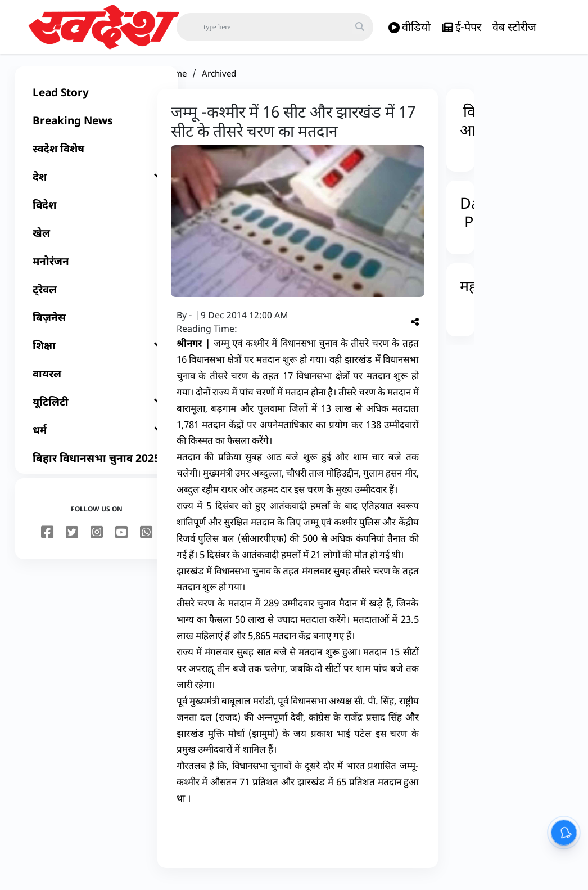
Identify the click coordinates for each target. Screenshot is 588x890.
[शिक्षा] (96, 352)
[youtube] (121, 540)
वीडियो (410, 27)
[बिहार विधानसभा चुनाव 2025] (96, 465)
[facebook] (47, 540)
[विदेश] (96, 212)
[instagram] (97, 540)
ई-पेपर (462, 27)
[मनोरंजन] (96, 268)
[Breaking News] (96, 127)
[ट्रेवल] (96, 296)
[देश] (96, 183)
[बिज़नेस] (96, 324)
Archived (219, 80)
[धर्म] (96, 437)
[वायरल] (96, 380)
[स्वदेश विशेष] (96, 155)
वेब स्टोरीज (514, 27)
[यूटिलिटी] (96, 408)
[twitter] (72, 540)
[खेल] (96, 240)
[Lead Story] (96, 99)
